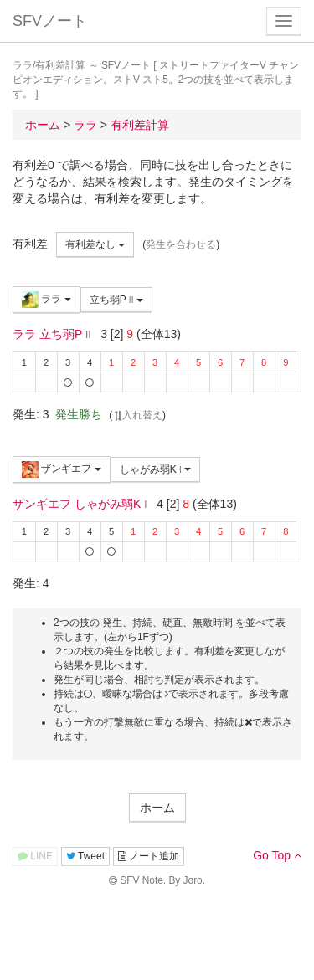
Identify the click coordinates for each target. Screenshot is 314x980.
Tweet (85, 856)
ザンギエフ (62, 469)
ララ (46, 300)
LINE (35, 856)
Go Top (277, 855)
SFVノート (50, 21)
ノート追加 (149, 856)
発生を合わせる (181, 244)
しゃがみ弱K (156, 469)
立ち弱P (116, 300)
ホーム (157, 808)
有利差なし (95, 244)
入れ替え (137, 415)
